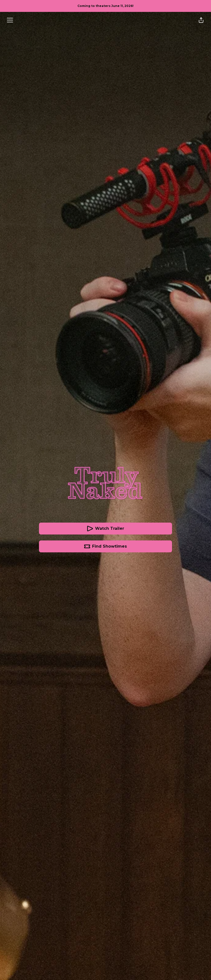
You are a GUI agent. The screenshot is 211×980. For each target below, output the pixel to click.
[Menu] (10, 20)
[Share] (201, 20)
